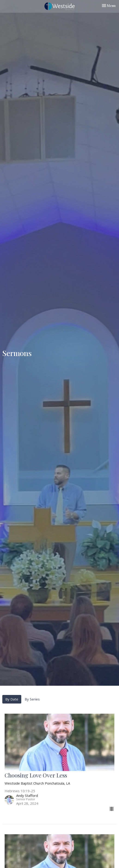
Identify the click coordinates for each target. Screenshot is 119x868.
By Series (32, 699)
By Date (12, 699)
